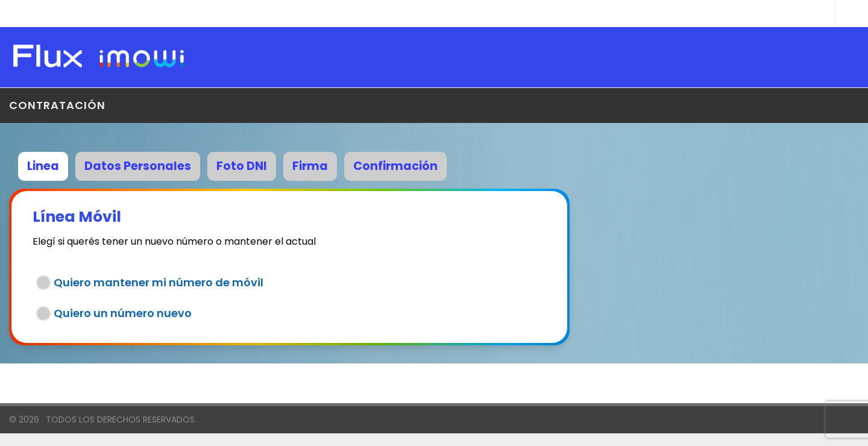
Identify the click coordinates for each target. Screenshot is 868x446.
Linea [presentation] (43, 166)
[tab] (47, 164)
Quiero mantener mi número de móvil (159, 282)
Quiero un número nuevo (123, 313)
